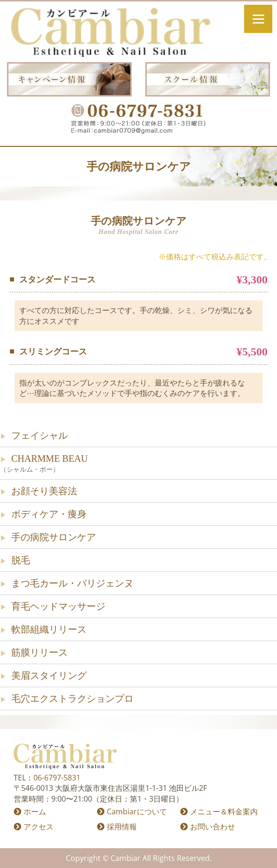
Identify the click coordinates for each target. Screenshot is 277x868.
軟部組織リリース (49, 629)
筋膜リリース (40, 652)
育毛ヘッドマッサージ (58, 606)
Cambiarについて (137, 812)
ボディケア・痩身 (49, 514)
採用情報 (122, 827)
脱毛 (21, 560)
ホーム (35, 812)
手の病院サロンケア (54, 537)
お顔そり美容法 (44, 491)
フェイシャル (40, 435)
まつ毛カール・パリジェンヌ (72, 583)
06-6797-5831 (57, 778)
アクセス (39, 827)
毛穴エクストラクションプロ (72, 699)
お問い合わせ (213, 827)
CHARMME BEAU (138, 464)
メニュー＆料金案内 (224, 812)
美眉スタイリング (49, 675)
